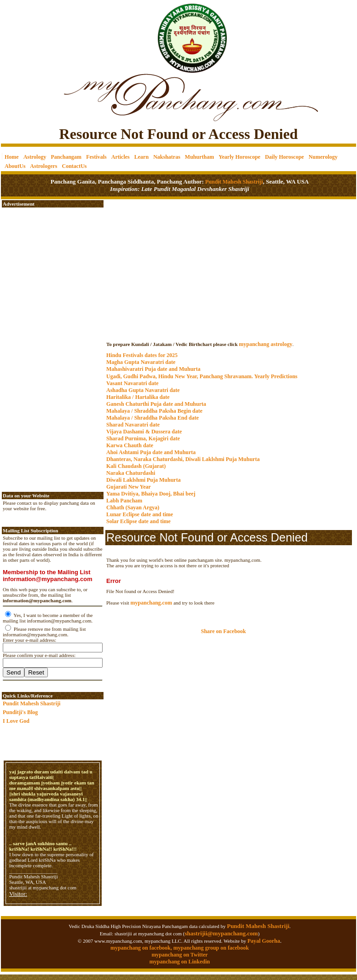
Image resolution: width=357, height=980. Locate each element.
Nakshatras (167, 157)
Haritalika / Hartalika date (138, 397)
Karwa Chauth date (130, 445)
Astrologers (43, 166)
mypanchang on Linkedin (180, 962)
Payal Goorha (264, 941)
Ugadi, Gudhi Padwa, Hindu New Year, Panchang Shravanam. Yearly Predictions (202, 376)
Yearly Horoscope (239, 157)
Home (12, 157)
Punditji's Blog (20, 712)
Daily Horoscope (285, 157)
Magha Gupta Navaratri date (141, 362)
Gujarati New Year (129, 487)
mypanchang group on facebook (211, 948)
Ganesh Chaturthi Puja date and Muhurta (156, 404)
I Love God (16, 721)
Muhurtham (199, 157)
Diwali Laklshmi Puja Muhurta (144, 480)
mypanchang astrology (265, 344)
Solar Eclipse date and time (138, 521)
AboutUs (15, 166)
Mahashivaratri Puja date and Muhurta (153, 369)
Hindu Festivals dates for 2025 (142, 355)
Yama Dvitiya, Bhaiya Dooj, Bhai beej (151, 494)
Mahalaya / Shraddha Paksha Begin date (154, 411)
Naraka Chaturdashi (131, 473)
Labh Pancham (124, 501)
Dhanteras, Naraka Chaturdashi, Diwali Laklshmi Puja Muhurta (183, 459)
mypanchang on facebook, (142, 948)
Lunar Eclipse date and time (140, 514)
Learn (141, 157)
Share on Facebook (224, 631)
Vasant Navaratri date (132, 383)
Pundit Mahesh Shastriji (233, 182)
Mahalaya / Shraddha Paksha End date (153, 418)
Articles (121, 157)
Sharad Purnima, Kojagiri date (143, 438)
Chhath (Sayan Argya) (133, 507)
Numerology (323, 157)
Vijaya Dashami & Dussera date (144, 432)
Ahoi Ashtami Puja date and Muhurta (151, 452)
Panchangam (66, 157)
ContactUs (74, 166)
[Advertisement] (32, 32)
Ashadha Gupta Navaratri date (143, 390)
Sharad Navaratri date (133, 425)
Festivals (96, 157)
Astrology (35, 157)
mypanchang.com (229, 335)
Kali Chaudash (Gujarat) (136, 466)
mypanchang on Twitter (179, 955)
